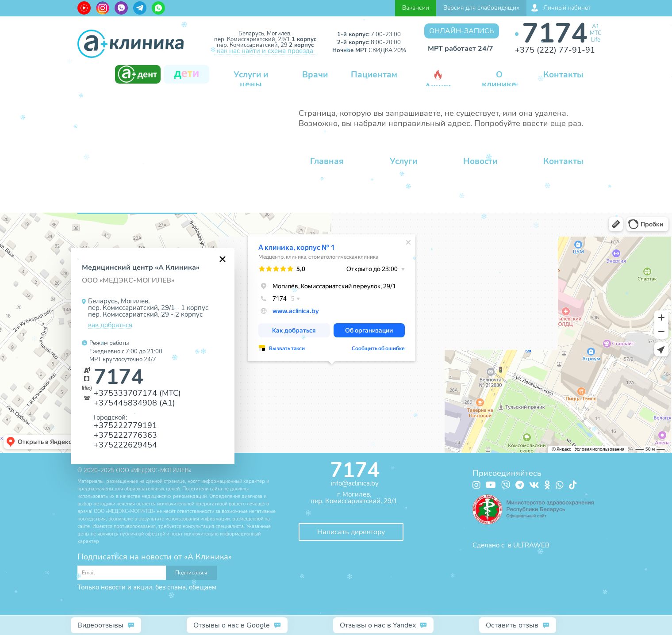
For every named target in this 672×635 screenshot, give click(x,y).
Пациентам (374, 75)
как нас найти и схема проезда (265, 51)
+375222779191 (125, 425)
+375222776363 (125, 435)
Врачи (315, 75)
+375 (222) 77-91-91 (555, 50)
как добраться (110, 325)
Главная (327, 161)
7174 (555, 33)
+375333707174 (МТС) (137, 393)
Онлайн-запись (462, 31)
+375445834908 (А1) (134, 403)
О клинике (499, 80)
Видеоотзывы (100, 625)
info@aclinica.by (355, 483)
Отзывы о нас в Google (232, 625)
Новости (480, 161)
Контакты (563, 75)
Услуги (403, 161)
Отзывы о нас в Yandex (378, 625)
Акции (438, 81)
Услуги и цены (251, 80)
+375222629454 (125, 445)
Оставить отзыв (512, 625)
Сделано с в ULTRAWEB (511, 545)
